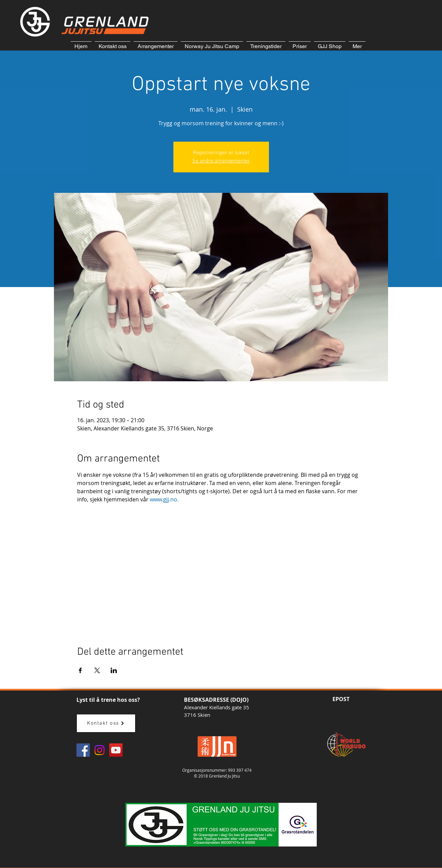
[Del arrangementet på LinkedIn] (114, 670)
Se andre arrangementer (221, 161)
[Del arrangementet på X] (97, 670)
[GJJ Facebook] (83, 750)
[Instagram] (99, 750)
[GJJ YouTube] (116, 750)
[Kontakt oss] (106, 723)
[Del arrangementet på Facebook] (80, 670)
